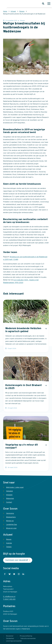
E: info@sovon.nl (9, 597)
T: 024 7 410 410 (9, 599)
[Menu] (49, 4)
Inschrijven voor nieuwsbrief (17, 560)
